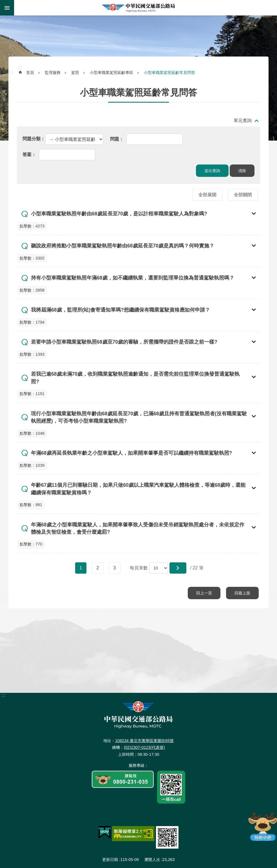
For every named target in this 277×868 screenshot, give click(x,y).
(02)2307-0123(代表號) (144, 747)
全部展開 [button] (207, 195)
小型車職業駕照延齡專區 (111, 73)
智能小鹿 (262, 826)
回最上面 (242, 593)
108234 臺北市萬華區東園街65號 (144, 741)
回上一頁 (204, 593)
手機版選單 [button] (7, 8)
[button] (178, 568)
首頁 (30, 73)
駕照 (75, 73)
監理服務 (53, 73)
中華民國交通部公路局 (138, 8)
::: (3, 16)
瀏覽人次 (152, 860)
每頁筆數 (139, 568)
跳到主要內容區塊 (3, 3)
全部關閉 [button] (243, 195)
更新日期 (110, 860)
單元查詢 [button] (243, 120)
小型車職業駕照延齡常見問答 (169, 73)
